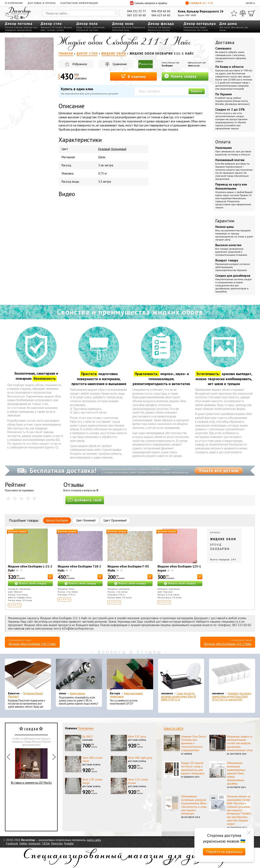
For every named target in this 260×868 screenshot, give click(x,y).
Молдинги (46, 27)
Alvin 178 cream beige (92, 781)
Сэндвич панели (56, 30)
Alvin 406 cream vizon (92, 759)
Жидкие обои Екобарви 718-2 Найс (32, 644)
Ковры (79, 27)
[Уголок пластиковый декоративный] (130, 675)
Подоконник (139, 27)
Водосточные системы (159, 30)
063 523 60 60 (136, 15)
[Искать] (116, 13)
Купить (197, 91)
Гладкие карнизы (14, 27)
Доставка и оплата (42, 3)
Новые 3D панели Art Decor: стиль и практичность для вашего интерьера (193, 768)
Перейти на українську (224, 852)
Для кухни (225, 27)
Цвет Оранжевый (115, 520)
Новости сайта (173, 728)
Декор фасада (161, 24)
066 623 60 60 (161, 15)
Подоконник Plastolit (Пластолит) (25, 695)
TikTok (46, 843)
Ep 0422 (88, 736)
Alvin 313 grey (137, 736)
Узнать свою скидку (32, 583)
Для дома (228, 24)
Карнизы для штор (122, 27)
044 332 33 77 (136, 11)
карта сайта (94, 840)
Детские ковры (137, 740)
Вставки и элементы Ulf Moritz (31, 766)
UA (247, 3)
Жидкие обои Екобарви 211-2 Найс (228, 644)
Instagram (34, 843)
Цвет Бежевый (86, 520)
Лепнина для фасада (159, 27)
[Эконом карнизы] (79, 675)
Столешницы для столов (196, 30)
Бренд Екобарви (57, 520)
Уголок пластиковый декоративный (126, 695)
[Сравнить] (243, 13)
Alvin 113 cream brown (138, 781)
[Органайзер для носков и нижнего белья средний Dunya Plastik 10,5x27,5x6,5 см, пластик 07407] (232, 675)
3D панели (57, 27)
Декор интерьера (200, 24)
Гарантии (225, 221)
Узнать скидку (180, 76)
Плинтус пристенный (94, 27)
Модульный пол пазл (87, 30)
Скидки (199, 3)
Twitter (23, 843)
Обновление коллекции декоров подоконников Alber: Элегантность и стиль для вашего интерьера (194, 805)
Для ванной (237, 27)
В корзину (134, 76)
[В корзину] (50, 577)
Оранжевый (119, 149)
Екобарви (167, 65)
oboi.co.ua (194, 65)
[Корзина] (252, 13)
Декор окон (123, 24)
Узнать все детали (219, 471)
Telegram (57, 843)
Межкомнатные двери (195, 27)
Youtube (69, 843)
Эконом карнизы (77, 693)
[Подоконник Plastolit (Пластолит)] (28, 675)
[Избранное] (234, 13)
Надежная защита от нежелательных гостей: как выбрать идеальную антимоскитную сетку (240, 743)
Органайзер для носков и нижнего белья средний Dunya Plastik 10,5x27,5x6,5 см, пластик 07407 (232, 696)
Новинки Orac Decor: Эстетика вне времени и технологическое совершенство (194, 743)
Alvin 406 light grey (140, 758)
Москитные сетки (121, 30)
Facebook (12, 843)
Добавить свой (85, 500)
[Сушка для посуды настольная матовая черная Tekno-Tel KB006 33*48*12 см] (181, 675)
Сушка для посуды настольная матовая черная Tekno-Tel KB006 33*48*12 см (179, 696)
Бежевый (104, 149)
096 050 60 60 (161, 11)
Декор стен (51, 24)
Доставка (225, 42)
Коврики (88, 740)
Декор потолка (19, 24)
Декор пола (87, 24)
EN (251, 3)
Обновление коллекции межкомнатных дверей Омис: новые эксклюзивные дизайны (236, 773)
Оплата (223, 142)
